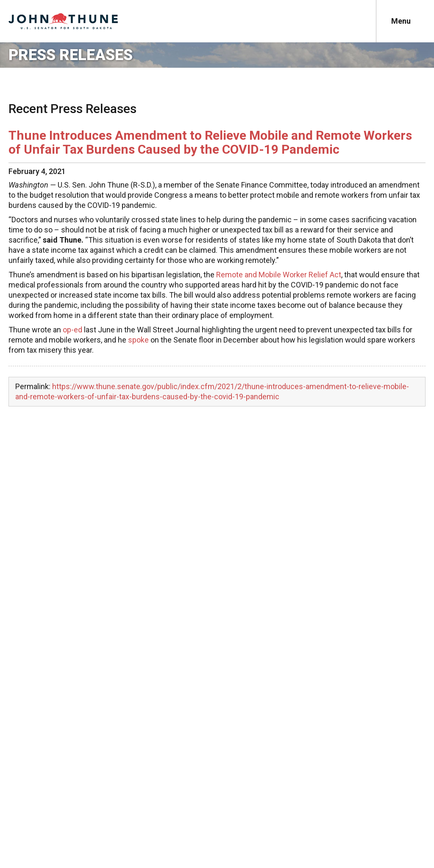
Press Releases (71, 55)
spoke (138, 340)
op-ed (72, 330)
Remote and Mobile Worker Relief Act (279, 275)
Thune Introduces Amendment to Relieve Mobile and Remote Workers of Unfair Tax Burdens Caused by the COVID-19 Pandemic (210, 142)
